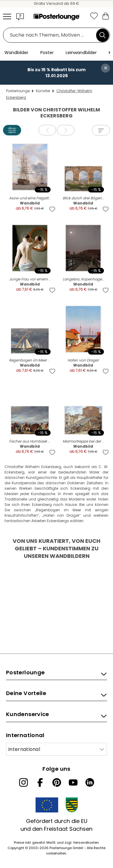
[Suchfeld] (51, 35)
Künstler (43, 91)
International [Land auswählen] (24, 749)
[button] (20, 17)
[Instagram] (24, 782)
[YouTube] (73, 782)
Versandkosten (86, 842)
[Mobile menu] (7, 17)
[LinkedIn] (90, 782)
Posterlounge (18, 91)
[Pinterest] (57, 782)
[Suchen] (102, 35)
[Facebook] (40, 782)
